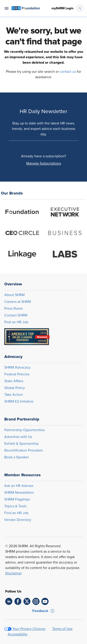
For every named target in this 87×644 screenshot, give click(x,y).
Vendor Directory (18, 520)
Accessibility (18, 634)
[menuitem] (26, 8)
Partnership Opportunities (25, 430)
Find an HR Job (16, 513)
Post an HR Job (16, 322)
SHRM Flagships (17, 499)
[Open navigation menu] (7, 8)
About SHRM (14, 295)
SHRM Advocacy (17, 367)
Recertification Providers (24, 450)
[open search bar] (80, 8)
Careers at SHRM (18, 302)
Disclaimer (13, 573)
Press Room (14, 309)
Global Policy (15, 388)
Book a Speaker (17, 457)
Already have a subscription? (43, 156)
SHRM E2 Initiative (19, 401)
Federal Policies (17, 374)
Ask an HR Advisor (19, 486)
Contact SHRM (16, 315)
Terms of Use (62, 629)
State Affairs (14, 381)
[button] (43, 163)
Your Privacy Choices (29, 629)
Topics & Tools (15, 506)
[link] (9, 601)
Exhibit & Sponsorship (21, 444)
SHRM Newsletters (19, 493)
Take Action (14, 395)
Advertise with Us (18, 437)
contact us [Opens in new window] (68, 72)
